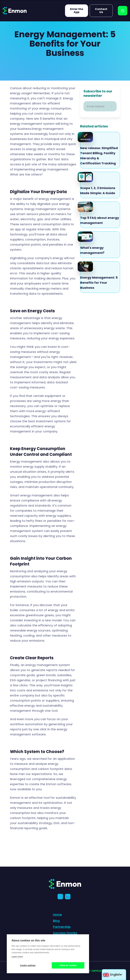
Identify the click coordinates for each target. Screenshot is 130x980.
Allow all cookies (68, 965)
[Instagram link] (61, 897)
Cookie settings (28, 965)
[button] (114, 975)
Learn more (17, 957)
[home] (15, 11)
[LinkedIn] (69, 897)
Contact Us (101, 11)
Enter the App (77, 11)
